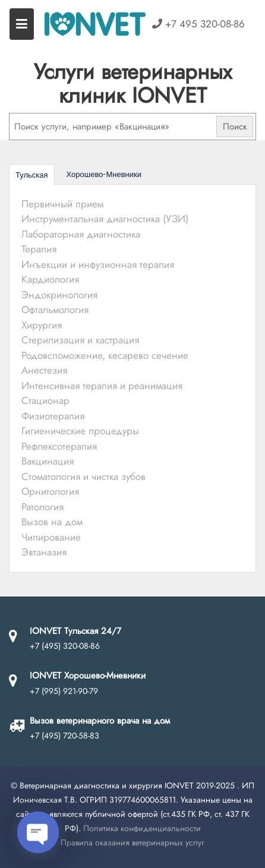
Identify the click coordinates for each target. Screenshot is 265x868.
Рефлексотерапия (59, 446)
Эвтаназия (44, 552)
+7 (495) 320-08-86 (65, 646)
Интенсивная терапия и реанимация (102, 386)
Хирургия (42, 325)
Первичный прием (62, 204)
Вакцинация (48, 461)
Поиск (235, 127)
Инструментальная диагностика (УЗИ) (105, 219)
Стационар (45, 400)
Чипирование (51, 537)
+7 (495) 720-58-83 (64, 736)
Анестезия (44, 370)
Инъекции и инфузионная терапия (98, 264)
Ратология (42, 507)
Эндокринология (59, 295)
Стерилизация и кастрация (80, 340)
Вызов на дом (52, 522)
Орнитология (50, 491)
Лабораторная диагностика (81, 234)
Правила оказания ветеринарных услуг (132, 842)
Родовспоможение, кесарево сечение (105, 355)
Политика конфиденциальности (142, 828)
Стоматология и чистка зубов (83, 476)
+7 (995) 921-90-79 (64, 691)
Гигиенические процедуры (80, 431)
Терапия (39, 249)
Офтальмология (55, 310)
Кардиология (50, 279)
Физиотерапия (53, 416)
